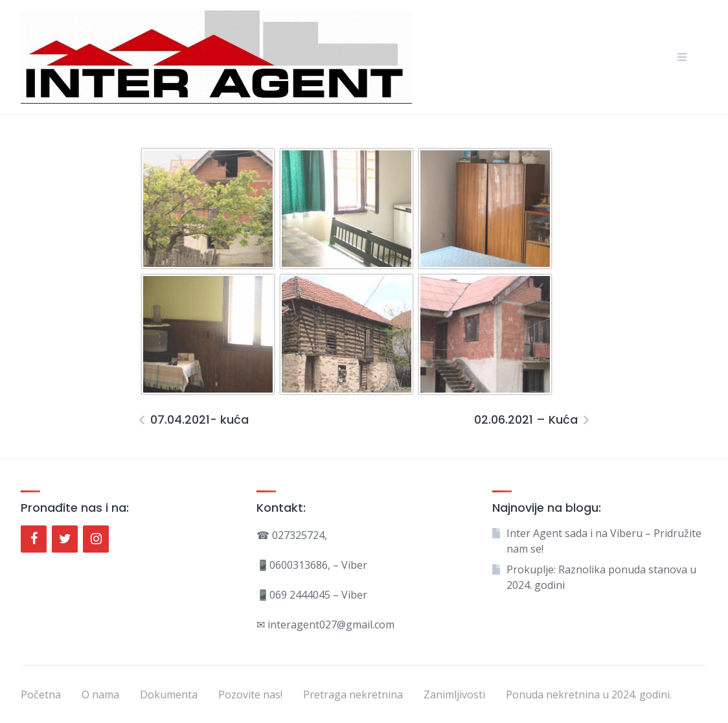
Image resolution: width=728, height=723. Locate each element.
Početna (41, 694)
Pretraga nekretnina (353, 694)
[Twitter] (65, 539)
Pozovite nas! (250, 694)
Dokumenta (169, 694)
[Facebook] (34, 539)
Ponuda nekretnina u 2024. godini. (589, 694)
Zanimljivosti (454, 694)
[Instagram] (96, 539)
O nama (100, 694)
